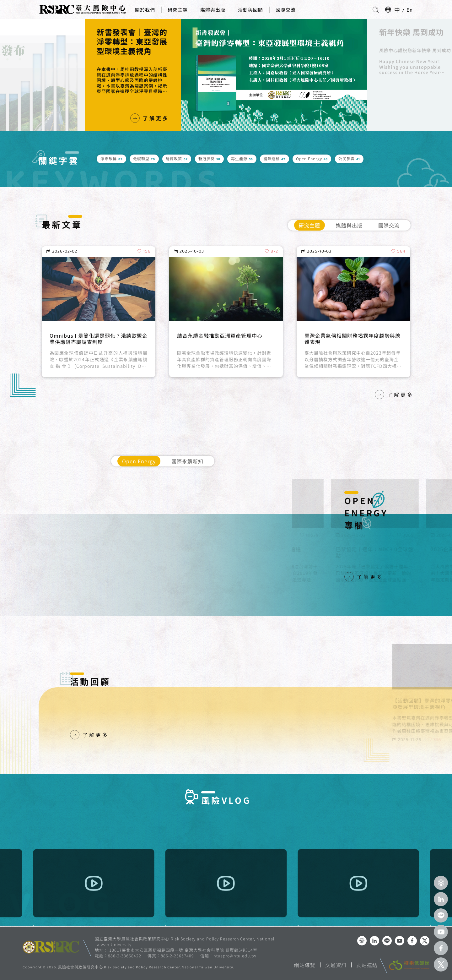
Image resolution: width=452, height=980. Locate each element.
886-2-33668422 (125, 956)
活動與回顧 (250, 10)
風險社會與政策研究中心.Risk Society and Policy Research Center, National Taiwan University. (146, 968)
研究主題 (178, 10)
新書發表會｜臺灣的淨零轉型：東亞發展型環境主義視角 (111, 41)
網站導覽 (305, 965)
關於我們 (145, 10)
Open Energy (139, 461)
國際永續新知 (187, 461)
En (410, 10)
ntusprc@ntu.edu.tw (235, 956)
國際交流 (286, 10)
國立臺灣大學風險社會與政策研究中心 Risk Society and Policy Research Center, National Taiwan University (185, 942)
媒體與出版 (213, 10)
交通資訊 (336, 965)
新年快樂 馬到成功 (390, 32)
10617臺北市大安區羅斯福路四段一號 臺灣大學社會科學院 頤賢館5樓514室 (183, 950)
